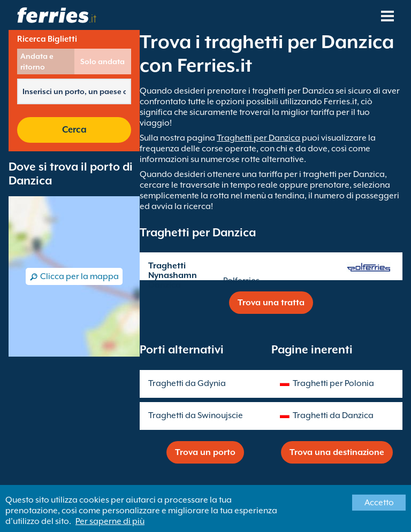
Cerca (74, 130)
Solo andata (102, 61)
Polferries (241, 281)
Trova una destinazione (337, 452)
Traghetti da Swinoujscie (196, 415)
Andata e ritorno (37, 61)
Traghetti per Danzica (258, 138)
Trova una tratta (271, 303)
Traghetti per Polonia (333, 383)
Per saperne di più (110, 521)
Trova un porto (205, 452)
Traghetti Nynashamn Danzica (173, 275)
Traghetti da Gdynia (187, 383)
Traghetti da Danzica (333, 415)
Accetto (379, 503)
